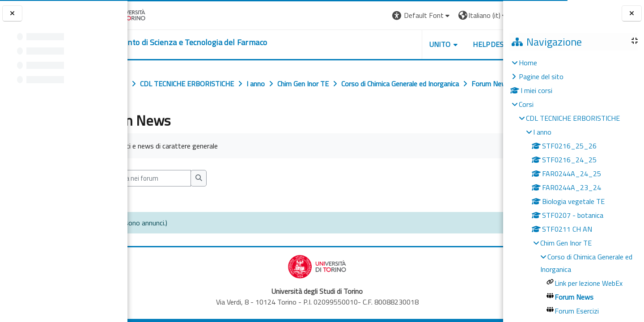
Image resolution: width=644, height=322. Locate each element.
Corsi (526, 104)
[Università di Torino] (155, 14)
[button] (380, 15)
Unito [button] (398, 44)
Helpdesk (449, 44)
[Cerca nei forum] (187, 198)
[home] (217, 42)
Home (528, 63)
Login (488, 15)
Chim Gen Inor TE (566, 243)
